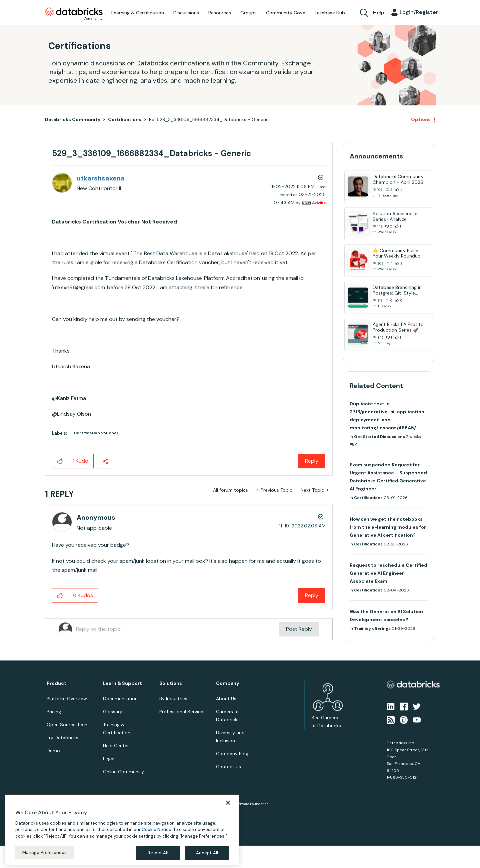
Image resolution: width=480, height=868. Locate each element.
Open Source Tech (67, 725)
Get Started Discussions (379, 437)
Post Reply (299, 629)
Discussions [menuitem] (186, 13)
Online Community (123, 772)
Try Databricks (62, 738)
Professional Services (182, 712)
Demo (53, 751)
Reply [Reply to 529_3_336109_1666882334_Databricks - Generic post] (312, 461)
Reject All (158, 853)
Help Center (116, 746)
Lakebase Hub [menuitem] (330, 13)
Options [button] (421, 119)
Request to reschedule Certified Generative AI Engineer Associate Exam (388, 573)
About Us (226, 699)
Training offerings (372, 628)
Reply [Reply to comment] (312, 595)
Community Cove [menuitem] (286, 13)
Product (56, 683)
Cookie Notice (156, 829)
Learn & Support (122, 683)
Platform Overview (67, 699)
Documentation (120, 699)
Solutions (171, 683)
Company (227, 683)
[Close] (228, 803)
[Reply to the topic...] (177, 629)
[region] (122, 830)
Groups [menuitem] (248, 13)
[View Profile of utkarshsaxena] (101, 178)
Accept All (207, 853)
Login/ (419, 12)
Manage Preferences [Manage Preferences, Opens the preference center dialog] (44, 852)
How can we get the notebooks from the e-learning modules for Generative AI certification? (388, 527)
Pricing (54, 712)
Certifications (125, 119)
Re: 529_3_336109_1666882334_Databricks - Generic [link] (209, 119)
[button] (60, 461)
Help (379, 13)
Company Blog (232, 754)
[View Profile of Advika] (319, 203)
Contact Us (228, 767)
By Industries (173, 699)
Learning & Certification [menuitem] (138, 13)
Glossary (113, 712)
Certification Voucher (96, 433)
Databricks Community (74, 14)
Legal (109, 759)
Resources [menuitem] (220, 13)
